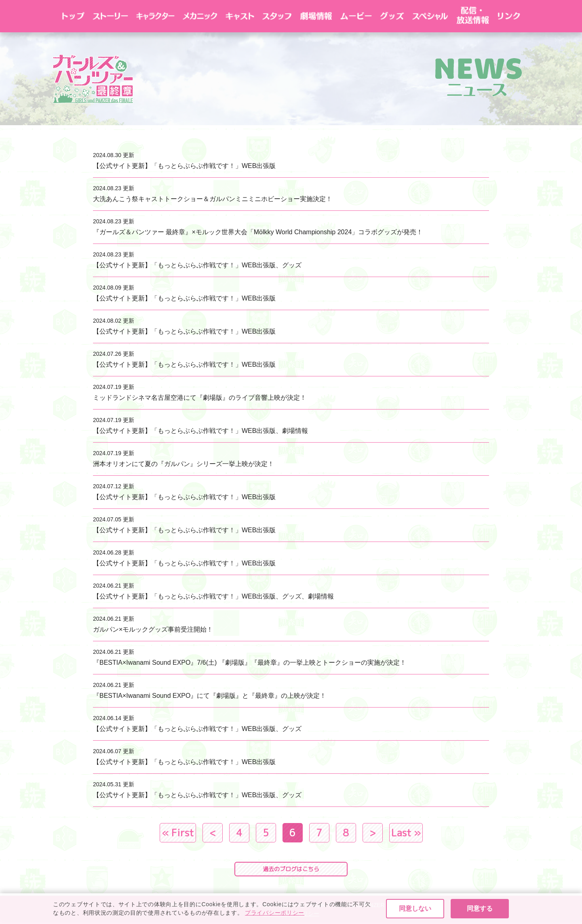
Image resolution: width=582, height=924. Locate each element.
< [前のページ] (213, 833)
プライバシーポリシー (291, 914)
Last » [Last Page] (406, 833)
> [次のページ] (373, 833)
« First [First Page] (178, 833)
